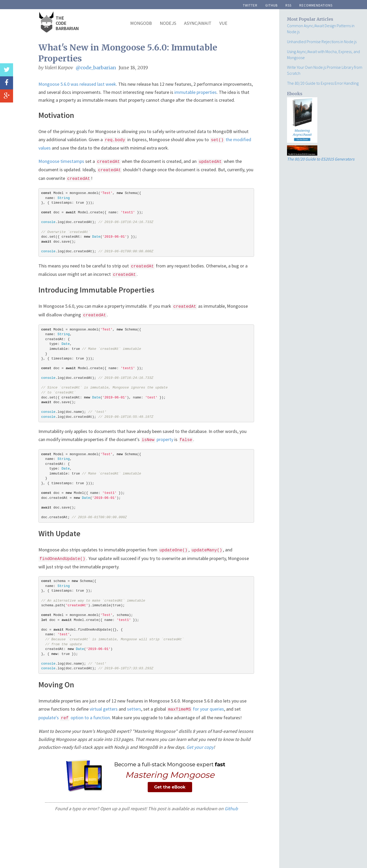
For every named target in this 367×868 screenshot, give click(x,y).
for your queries (196, 709)
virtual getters (104, 709)
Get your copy (200, 747)
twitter (250, 5)
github (271, 5)
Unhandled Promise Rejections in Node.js (322, 42)
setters (134, 709)
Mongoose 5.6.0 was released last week (77, 84)
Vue (223, 23)
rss (288, 5)
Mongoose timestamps (61, 161)
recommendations (316, 5)
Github (231, 809)
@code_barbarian (96, 68)
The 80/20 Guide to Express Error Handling (323, 83)
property (157, 439)
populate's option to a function (74, 718)
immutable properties (196, 92)
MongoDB (141, 23)
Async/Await (198, 23)
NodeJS (168, 23)
